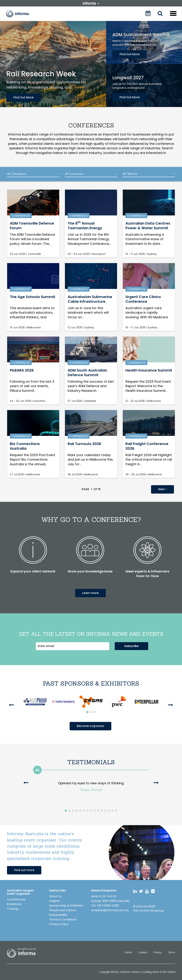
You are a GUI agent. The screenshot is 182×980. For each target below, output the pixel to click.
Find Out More (23, 97)
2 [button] (91, 712)
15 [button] (116, 811)
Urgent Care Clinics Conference (143, 299)
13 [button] (109, 811)
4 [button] (77, 811)
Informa (20, 14)
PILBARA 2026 (22, 370)
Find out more (24, 870)
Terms (171, 952)
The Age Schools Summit (33, 297)
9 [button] (94, 811)
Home (128, 952)
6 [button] (84, 811)
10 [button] (98, 811)
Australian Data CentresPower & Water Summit (148, 226)
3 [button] (94, 712)
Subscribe (131, 646)
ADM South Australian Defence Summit (87, 373)
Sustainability (58, 915)
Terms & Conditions (63, 920)
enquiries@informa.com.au (110, 910)
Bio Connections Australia (25, 446)
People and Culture (63, 910)
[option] (35, 702)
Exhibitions (14, 904)
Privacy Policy (59, 924)
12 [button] (105, 811)
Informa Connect (130, 972)
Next (162, 489)
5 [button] (80, 811)
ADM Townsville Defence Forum (32, 226)
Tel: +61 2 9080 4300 (105, 906)
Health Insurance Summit (149, 370)
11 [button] (102, 811)
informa (91, 3)
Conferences (21, 216)
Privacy (157, 952)
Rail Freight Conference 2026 (147, 446)
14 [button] (112, 811)
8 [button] (91, 811)
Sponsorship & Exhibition (66, 906)
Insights (54, 901)
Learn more (90, 593)
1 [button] (87, 712)
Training (13, 909)
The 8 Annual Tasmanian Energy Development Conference (85, 230)
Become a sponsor (90, 726)
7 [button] (87, 811)
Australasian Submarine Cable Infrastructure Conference (90, 302)
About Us (55, 896)
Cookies (143, 952)
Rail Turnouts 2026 (84, 444)
